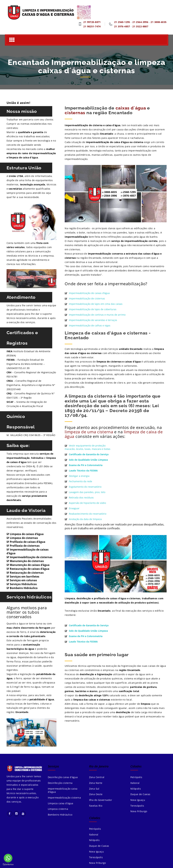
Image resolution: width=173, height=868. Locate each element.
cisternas (75, 113)
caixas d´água (131, 108)
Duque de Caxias (140, 794)
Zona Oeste (96, 794)
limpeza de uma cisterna (89, 432)
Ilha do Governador (101, 800)
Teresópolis (137, 806)
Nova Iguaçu (138, 800)
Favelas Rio (96, 806)
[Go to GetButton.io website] (8, 865)
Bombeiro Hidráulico (60, 815)
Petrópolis (136, 777)
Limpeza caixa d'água (61, 803)
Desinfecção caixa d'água (63, 777)
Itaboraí (135, 783)
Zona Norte (96, 783)
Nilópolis (136, 789)
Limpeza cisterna (58, 809)
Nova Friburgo (139, 812)
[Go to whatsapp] (8, 858)
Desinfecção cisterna (60, 783)
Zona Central (97, 777)
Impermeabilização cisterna (64, 798)
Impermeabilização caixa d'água (63, 790)
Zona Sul (94, 789)
